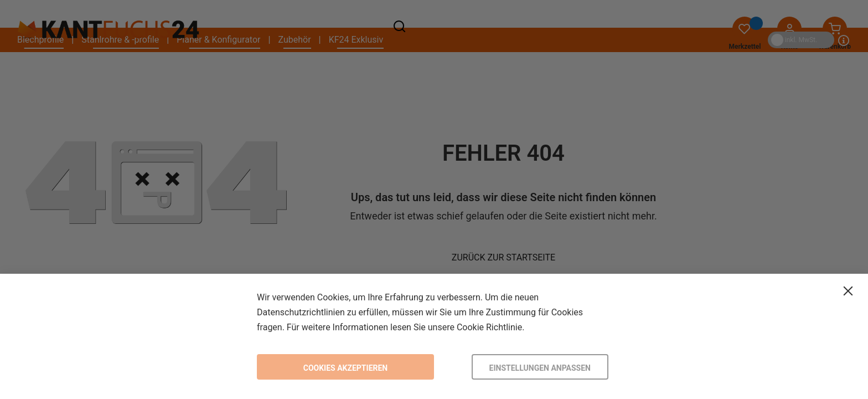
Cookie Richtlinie (489, 327)
